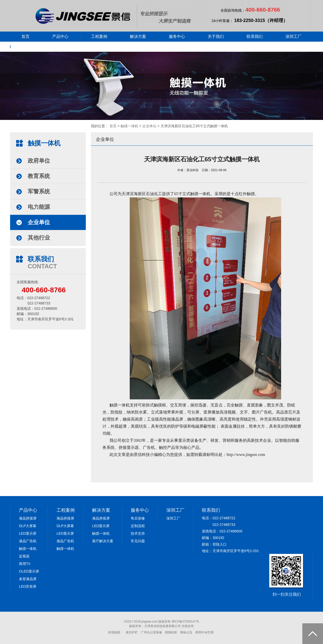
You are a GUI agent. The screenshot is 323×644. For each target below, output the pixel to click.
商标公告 (186, 632)
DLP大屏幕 (28, 526)
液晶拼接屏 (28, 518)
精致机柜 (171, 632)
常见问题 (138, 541)
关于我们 (216, 36)
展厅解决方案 (103, 541)
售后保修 (138, 518)
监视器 (24, 556)
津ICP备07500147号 (185, 622)
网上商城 (30, 47)
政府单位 (39, 161)
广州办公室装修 (151, 632)
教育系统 (39, 176)
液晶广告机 (28, 541)
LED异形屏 (28, 586)
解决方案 (138, 36)
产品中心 (60, 36)
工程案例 (99, 36)
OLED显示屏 (29, 571)
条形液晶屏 (28, 579)
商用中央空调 (204, 632)
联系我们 (255, 36)
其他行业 (39, 238)
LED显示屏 (28, 533)
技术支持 (138, 533)
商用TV (25, 564)
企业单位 (149, 126)
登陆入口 (220, 544)
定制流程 (138, 526)
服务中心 (177, 36)
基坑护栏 (132, 632)
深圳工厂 (293, 36)
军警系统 (39, 191)
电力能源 (39, 207)
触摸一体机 (129, 126)
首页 (25, 36)
